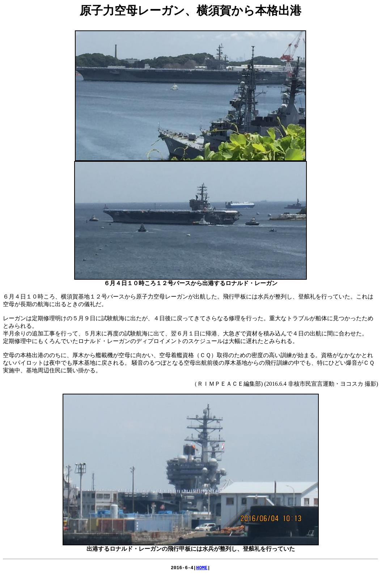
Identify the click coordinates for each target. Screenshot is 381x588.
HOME (202, 568)
